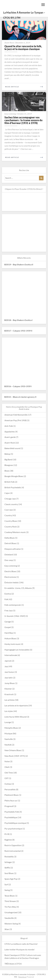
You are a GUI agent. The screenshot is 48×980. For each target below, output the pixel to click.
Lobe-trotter (10, 949)
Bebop (7, 454)
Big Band (8, 459)
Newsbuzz (22, 977)
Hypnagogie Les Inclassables (17, 650)
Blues (7, 471)
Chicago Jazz (10, 499)
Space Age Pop (11, 879)
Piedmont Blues (11, 795)
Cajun (7, 493)
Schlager (8, 862)
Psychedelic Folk (12, 812)
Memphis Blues (11, 728)
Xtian (7, 929)
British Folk (9, 482)
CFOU (7, 944)
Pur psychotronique (13, 829)
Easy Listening (10, 114)
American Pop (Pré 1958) (16, 420)
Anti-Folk (9, 426)
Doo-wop (9, 560)
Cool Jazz (9, 510)
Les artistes (9, 700)
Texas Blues (10, 896)
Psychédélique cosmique (15, 823)
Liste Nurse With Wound (15, 717)
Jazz (6, 666)
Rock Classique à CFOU (15, 955)
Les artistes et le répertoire (16, 705)
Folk (6, 599)
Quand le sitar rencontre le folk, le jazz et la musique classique (23, 48)
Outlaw (8, 784)
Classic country (11, 504)
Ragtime (8, 840)
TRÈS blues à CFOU (13, 964)
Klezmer (8, 689)
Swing (7, 890)
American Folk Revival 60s (16, 415)
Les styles (9, 711)
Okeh (7, 767)
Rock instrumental (13, 851)
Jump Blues (10, 683)
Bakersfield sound (12, 448)
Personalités (10, 789)
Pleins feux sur (11, 800)
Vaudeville (9, 918)
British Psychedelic (13, 487)
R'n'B (7, 834)
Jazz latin (9, 678)
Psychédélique (11, 817)
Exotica (8, 594)
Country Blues (11, 521)
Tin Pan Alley (10, 907)
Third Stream (10, 901)
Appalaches (10, 432)
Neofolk (8, 745)
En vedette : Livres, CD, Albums (18, 588)
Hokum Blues (10, 638)
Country (8, 515)
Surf (6, 884)
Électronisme (10, 577)
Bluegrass (9, 465)
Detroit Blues (10, 543)
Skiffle (7, 868)
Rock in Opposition (13, 845)
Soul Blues (9, 873)
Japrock (8, 661)
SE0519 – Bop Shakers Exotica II (19, 264)
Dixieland (9, 554)
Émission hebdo (11, 582)
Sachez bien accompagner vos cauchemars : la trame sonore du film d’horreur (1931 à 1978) (23, 120)
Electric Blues (10, 571)
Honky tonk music (12, 644)
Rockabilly (9, 856)
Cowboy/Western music (15, 532)
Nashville (9, 739)
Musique (8, 733)
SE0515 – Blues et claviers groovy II (20, 397)
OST (6, 778)
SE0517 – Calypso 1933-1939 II (18, 331)
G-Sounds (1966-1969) (15, 616)
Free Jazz (9, 610)
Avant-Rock (9, 43)
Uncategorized (11, 912)
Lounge (8, 722)
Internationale (11, 655)
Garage (8, 622)
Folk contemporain (13, 605)
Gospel (8, 627)
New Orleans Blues (13, 750)
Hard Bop (9, 633)
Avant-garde (10, 437)
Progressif (9, 806)
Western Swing (11, 924)
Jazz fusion (9, 672)
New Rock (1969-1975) (15, 756)
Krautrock (9, 694)
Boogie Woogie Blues (14, 476)
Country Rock (11, 527)
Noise (7, 761)
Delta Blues (10, 538)
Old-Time (9, 773)
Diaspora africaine (12, 549)
